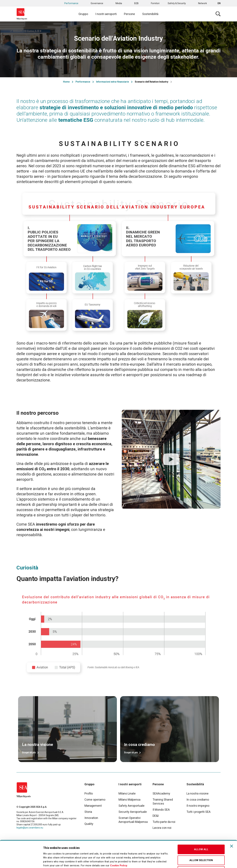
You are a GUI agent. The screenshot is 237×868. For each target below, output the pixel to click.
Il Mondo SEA (161, 810)
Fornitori (155, 3)
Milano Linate (127, 793)
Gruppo (83, 14)
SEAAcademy (161, 793)
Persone (129, 14)
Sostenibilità (150, 14)
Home (66, 82)
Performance (71, 3)
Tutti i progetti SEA (198, 812)
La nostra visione (197, 793)
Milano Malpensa (129, 800)
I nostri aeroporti (106, 14)
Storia (88, 812)
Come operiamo (95, 800)
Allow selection (201, 835)
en (219, 3)
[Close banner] (232, 821)
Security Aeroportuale (133, 812)
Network (203, 3)
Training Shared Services (163, 802)
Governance (97, 3)
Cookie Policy (119, 840)
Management (93, 806)
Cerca (218, 14)
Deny (201, 846)
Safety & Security (177, 3)
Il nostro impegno (198, 806)
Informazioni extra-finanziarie (112, 82)
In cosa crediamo (198, 800)
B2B (136, 3)
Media (119, 3)
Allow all (201, 824)
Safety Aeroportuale (132, 806)
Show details (173, 862)
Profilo (89, 793)
